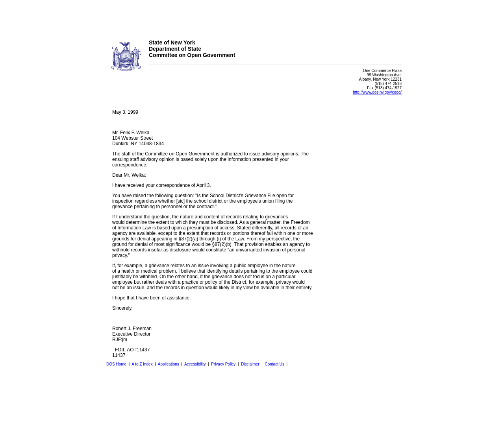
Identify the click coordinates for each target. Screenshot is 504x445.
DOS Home (116, 364)
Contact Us (274, 364)
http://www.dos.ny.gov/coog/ (377, 92)
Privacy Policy (223, 364)
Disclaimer (250, 364)
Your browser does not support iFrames (252, 17)
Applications (169, 364)
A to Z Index (142, 364)
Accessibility (195, 364)
